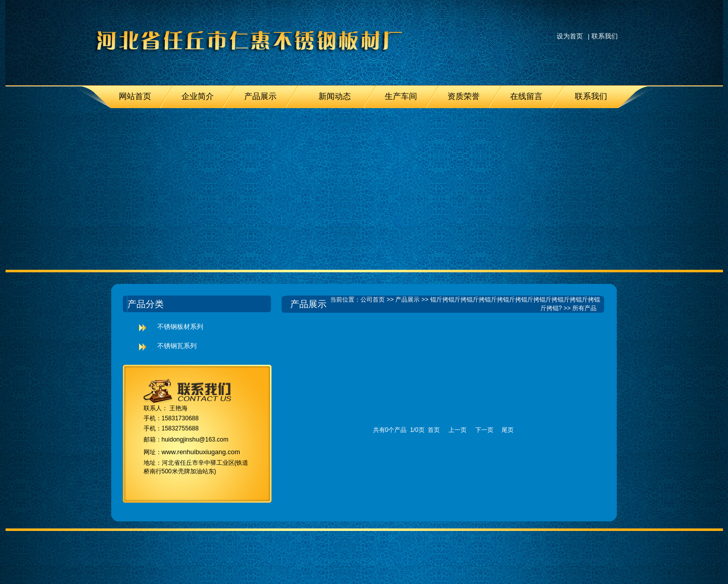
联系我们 (605, 36)
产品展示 (260, 96)
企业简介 (198, 96)
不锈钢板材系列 (180, 327)
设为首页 (570, 36)
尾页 (508, 430)
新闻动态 (335, 96)
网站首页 (135, 96)
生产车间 (401, 96)
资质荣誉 (464, 96)
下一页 (484, 430)
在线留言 (526, 96)
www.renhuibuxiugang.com (201, 452)
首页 (434, 430)
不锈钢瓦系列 (177, 346)
